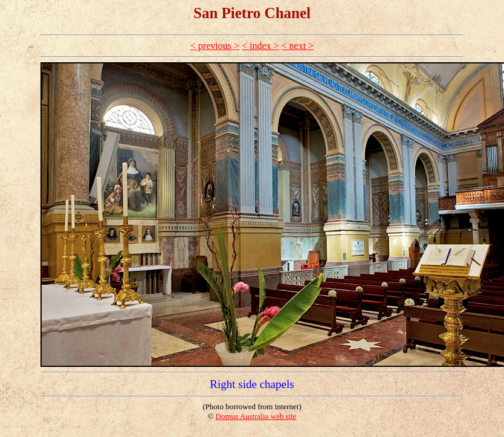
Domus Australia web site (256, 416)
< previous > (215, 46)
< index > (260, 46)
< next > (298, 46)
